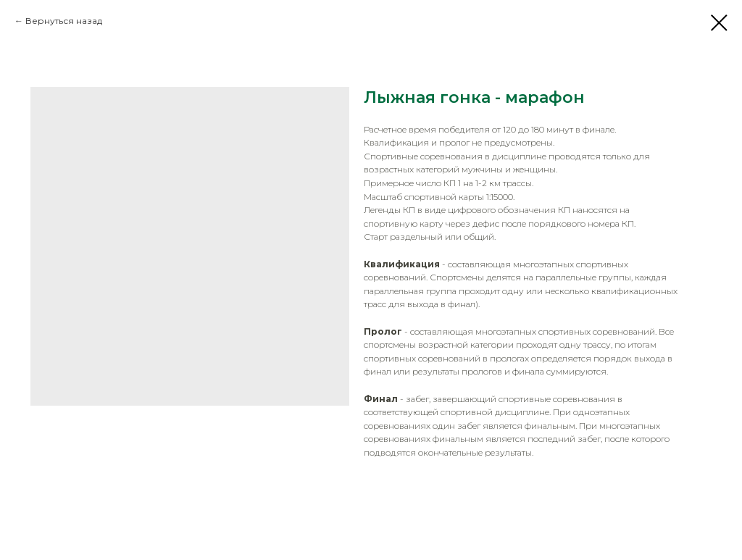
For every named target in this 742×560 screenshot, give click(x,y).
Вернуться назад (64, 21)
